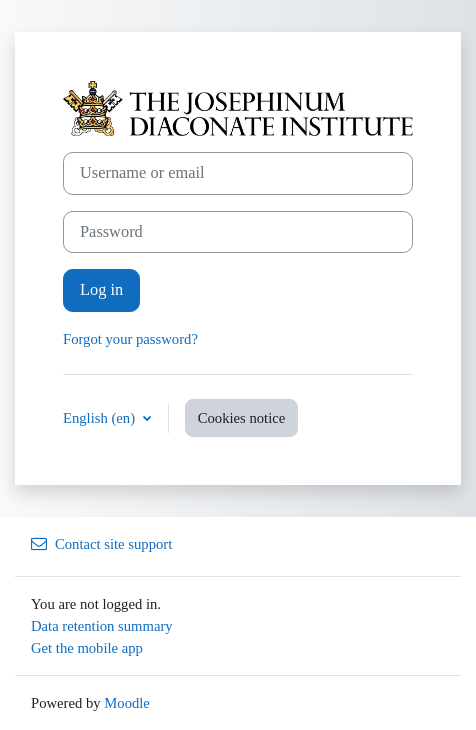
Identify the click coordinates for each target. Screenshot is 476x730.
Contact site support (101, 544)
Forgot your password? (130, 339)
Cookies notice (242, 418)
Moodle (127, 703)
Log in (101, 289)
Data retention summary (102, 626)
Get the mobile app (87, 648)
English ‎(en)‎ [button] (101, 418)
